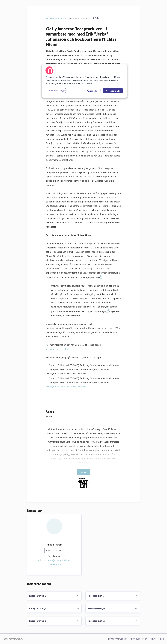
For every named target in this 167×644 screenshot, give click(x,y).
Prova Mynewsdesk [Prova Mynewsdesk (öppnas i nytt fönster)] (117, 639)
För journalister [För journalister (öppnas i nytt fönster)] (139, 639)
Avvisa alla (92, 91)
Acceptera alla (113, 91)
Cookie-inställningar (56, 91)
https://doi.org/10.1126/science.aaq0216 (66, 387)
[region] (84, 81)
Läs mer (84, 472)
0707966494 (54, 564)
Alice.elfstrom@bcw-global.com (54, 560)
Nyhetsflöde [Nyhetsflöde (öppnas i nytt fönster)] (157, 639)
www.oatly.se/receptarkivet (59, 349)
